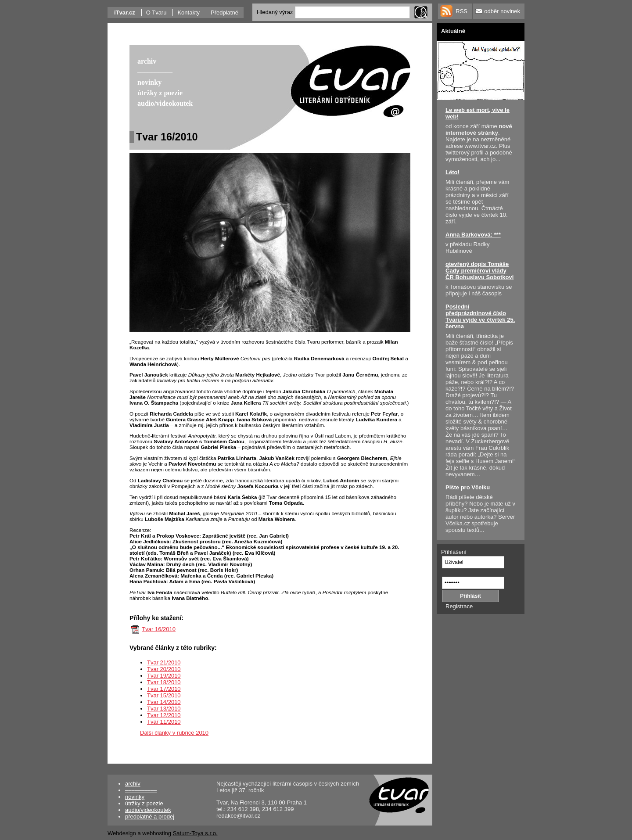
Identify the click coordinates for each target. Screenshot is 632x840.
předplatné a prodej (150, 817)
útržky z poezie (144, 803)
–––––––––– (141, 790)
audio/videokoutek (148, 810)
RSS (461, 11)
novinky (135, 797)
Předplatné (224, 13)
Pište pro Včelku (468, 487)
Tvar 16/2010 (159, 629)
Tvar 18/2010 (164, 682)
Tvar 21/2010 (164, 662)
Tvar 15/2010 (164, 695)
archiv (133, 784)
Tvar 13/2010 (164, 709)
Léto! (452, 172)
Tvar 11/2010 (164, 722)
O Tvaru (156, 13)
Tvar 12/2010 (164, 715)
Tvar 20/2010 (164, 669)
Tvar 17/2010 (164, 689)
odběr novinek (502, 11)
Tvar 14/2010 (164, 702)
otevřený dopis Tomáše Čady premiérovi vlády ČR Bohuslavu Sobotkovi (479, 271)
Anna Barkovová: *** (473, 235)
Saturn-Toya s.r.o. (195, 833)
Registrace (459, 606)
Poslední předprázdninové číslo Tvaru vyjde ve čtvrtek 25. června (480, 316)
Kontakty (189, 13)
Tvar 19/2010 (164, 676)
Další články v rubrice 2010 (174, 733)
